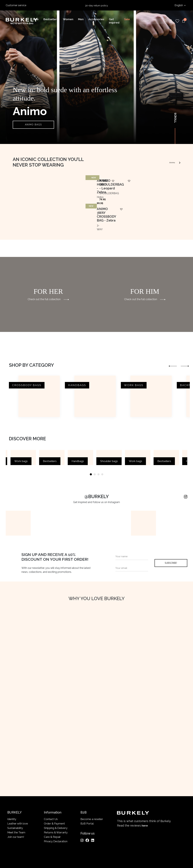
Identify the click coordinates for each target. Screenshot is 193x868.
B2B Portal (87, 802)
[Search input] (154, 21)
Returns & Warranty (56, 811)
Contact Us (51, 797)
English (179, 5)
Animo (173, 162)
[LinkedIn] (93, 819)
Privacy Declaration (56, 820)
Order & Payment (54, 802)
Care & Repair (52, 815)
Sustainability (15, 806)
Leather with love (18, 802)
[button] (64, 236)
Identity (12, 797)
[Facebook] (87, 819)
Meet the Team (17, 811)
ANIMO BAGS (33, 125)
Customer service (16, 5)
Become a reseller (92, 797)
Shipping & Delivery (56, 806)
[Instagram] (82, 819)
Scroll (175, 118)
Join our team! (16, 815)
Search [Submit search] (165, 21)
